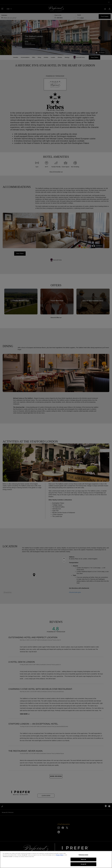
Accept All (83, 864)
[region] (56, 859)
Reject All (84, 859)
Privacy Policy (60, 855)
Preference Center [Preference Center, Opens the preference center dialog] (83, 855)
